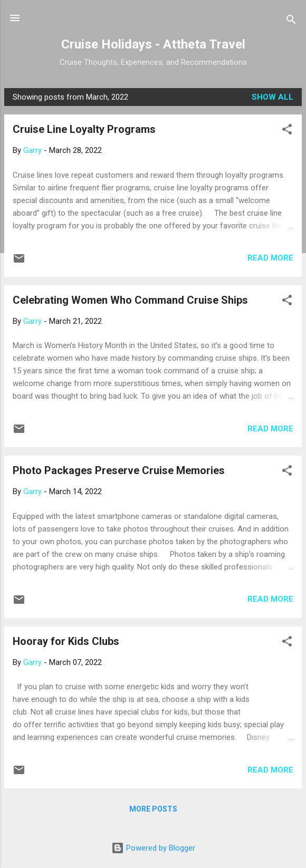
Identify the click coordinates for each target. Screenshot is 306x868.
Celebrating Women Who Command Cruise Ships (130, 300)
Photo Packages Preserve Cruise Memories (119, 470)
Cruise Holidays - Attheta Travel (153, 44)
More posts (153, 809)
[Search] (291, 21)
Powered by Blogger (153, 848)
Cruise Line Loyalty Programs (84, 129)
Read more (270, 258)
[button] (287, 131)
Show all (272, 97)
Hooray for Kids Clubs (66, 641)
